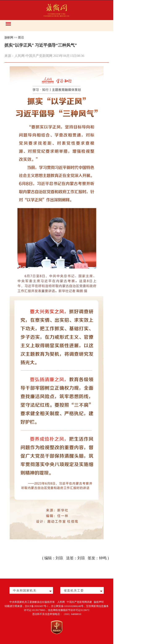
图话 (21, 38)
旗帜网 (9, 38)
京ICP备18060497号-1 (37, 606)
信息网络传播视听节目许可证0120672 (69, 610)
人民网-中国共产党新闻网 (33, 56)
